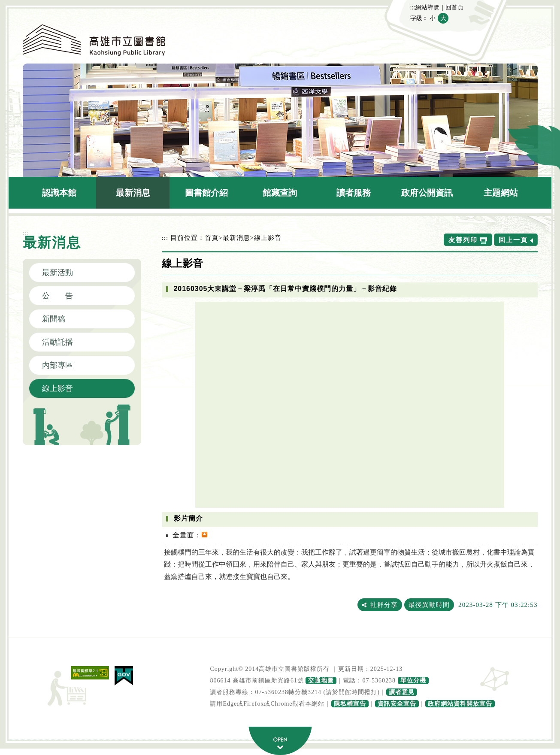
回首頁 (454, 7)
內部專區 (58, 365)
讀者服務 (354, 193)
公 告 (58, 296)
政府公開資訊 (427, 193)
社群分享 (384, 605)
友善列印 (463, 240)
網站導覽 (427, 7)
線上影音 (58, 388)
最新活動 (58, 273)
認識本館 (59, 193)
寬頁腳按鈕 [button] (280, 741)
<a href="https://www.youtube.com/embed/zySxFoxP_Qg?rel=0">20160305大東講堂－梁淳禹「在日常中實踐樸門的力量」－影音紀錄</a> (350, 405)
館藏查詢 (280, 193)
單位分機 (413, 681)
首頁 (212, 238)
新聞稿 (54, 319)
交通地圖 (321, 681)
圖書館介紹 (206, 193)
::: (413, 7)
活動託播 (58, 342)
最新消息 (133, 193)
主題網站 (501, 193)
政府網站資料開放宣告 (460, 704)
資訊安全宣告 (397, 704)
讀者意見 (402, 692)
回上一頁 (513, 240)
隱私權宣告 (350, 704)
